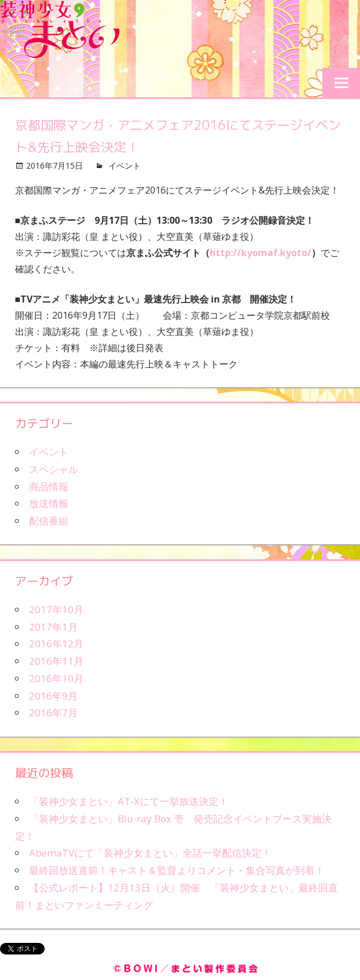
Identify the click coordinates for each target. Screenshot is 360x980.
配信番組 (49, 521)
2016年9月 (53, 696)
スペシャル (54, 469)
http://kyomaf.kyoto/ (261, 253)
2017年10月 (56, 609)
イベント (125, 165)
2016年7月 (53, 713)
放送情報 (49, 503)
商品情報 (49, 487)
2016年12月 (56, 644)
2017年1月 (53, 627)
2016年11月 (56, 661)
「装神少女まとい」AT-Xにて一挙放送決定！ (129, 801)
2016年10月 (56, 678)
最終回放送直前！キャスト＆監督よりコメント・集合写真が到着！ (177, 870)
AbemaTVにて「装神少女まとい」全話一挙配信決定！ (150, 853)
